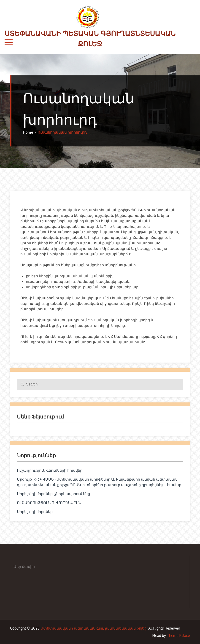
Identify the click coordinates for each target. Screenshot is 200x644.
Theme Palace (178, 636)
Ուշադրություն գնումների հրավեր (50, 470)
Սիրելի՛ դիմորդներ (35, 512)
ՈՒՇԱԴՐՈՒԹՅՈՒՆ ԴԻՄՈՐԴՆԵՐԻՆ (49, 503)
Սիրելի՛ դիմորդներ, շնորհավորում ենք (53, 494)
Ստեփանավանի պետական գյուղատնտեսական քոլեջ (93, 628)
